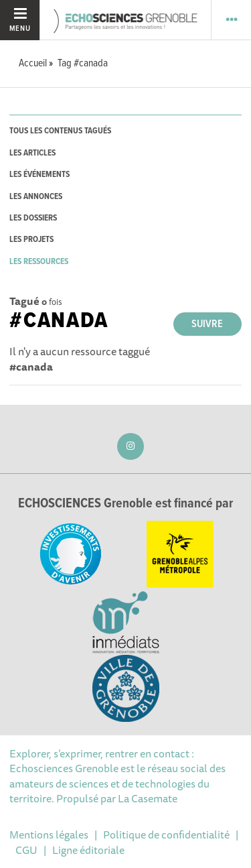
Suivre (207, 324)
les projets (31, 240)
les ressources (39, 262)
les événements (39, 175)
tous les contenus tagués (60, 131)
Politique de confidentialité (166, 834)
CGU (26, 850)
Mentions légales (49, 834)
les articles (32, 153)
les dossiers (33, 218)
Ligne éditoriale (88, 850)
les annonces (36, 197)
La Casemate (148, 798)
